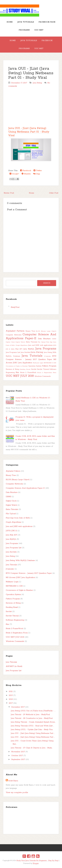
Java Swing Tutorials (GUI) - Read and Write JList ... (32, 726)
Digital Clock (10, 342)
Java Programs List (13, 352)
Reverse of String (13, 369)
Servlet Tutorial (43, 369)
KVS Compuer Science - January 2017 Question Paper (29, 573)
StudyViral (15, 307)
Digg (37, 174)
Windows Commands (43, 376)
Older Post (54, 193)
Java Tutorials (26, 22)
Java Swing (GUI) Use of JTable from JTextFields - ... (33, 711)
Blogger (36, 863)
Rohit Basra (13, 781)
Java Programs (46, 349)
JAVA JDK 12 (11, 531)
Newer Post (9, 193)
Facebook (47, 41)
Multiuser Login (38, 363)
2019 (11, 695)
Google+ (14, 174)
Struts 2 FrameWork (28, 373)
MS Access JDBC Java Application (20, 577)
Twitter (38, 171)
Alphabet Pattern (15, 331)
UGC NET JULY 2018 (20, 376)
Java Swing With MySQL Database (20, 560)
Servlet (34, 369)
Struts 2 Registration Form (47, 373)
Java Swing (37, 83)
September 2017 (18, 759)
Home (10, 22)
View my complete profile (17, 793)
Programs (24, 30)
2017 (11, 703)
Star (17, 372)
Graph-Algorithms (22, 345)
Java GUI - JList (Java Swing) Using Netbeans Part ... (33, 733)
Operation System (35, 366)
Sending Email (25, 369)
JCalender (48, 356)
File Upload (42, 342)
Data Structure (44, 339)
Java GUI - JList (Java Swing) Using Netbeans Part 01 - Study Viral (31, 73)
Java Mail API (17, 349)
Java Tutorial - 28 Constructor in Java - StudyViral (32, 718)
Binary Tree (30, 331)
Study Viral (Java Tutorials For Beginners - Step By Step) (38, 861)
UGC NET (39, 30)
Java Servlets (25, 352)
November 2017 (18, 752)
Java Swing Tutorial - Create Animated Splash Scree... (33, 722)
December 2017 (18, 707)
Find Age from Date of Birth (18, 518)
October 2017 (17, 756)
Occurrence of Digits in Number (17, 366)
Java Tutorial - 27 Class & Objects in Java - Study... (32, 748)
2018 (11, 699)
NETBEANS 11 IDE (50, 363)
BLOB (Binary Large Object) (46, 331)
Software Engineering (15, 620)
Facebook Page (47, 22)
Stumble (26, 174)
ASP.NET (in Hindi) (14, 666)
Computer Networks (14, 335)
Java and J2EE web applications (40, 345)
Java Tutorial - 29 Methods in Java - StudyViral (30, 715)
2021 (11, 692)
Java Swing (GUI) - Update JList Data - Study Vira (32, 730)
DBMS (54, 339)
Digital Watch (20, 342)
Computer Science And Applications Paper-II (31, 336)
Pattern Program (49, 366)
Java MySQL (29, 349)
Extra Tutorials (32, 342)
